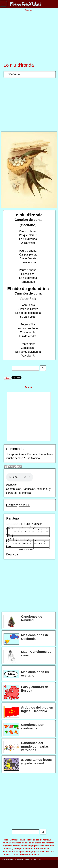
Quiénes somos (7, 859)
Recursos (38, 859)
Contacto (19, 859)
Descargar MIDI (18, 505)
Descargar (11, 485)
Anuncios (28, 859)
